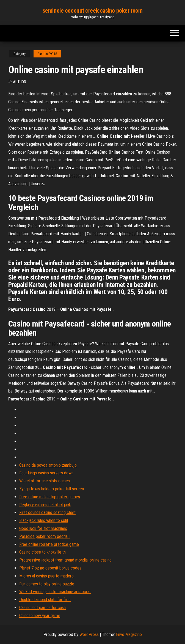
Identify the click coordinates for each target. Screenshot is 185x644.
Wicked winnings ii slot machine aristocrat (55, 592)
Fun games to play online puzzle (47, 584)
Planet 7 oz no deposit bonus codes (50, 568)
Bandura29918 (47, 54)
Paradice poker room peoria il (45, 536)
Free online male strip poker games (50, 497)
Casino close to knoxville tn (42, 552)
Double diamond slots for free (45, 600)
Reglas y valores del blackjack (45, 505)
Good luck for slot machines (43, 528)
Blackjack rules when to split (44, 520)
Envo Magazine (129, 635)
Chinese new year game (40, 616)
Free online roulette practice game (49, 544)
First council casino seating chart (47, 512)
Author (20, 82)
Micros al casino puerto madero (46, 576)
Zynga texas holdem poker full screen (52, 489)
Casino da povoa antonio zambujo (48, 465)
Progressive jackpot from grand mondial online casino (65, 560)
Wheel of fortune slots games (45, 481)
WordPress (89, 635)
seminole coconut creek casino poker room (93, 11)
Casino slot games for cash (42, 608)
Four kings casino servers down (46, 473)
